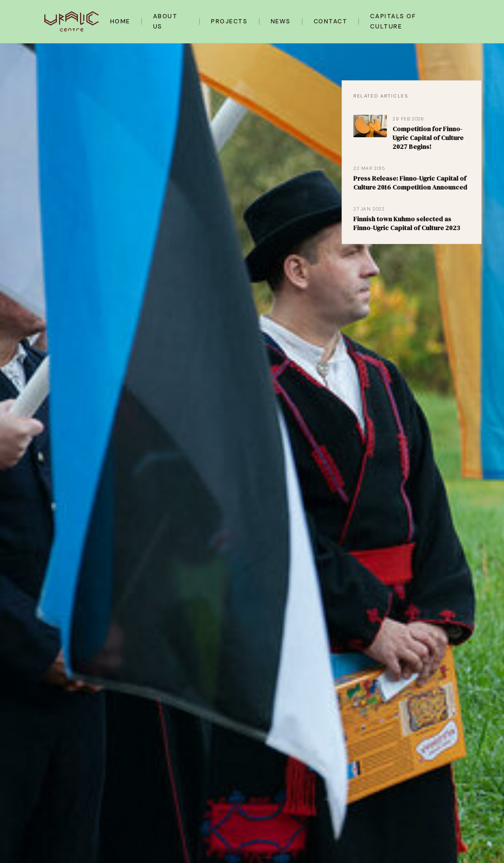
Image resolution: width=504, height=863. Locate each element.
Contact (331, 21)
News (281, 21)
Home (120, 21)
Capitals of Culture (393, 21)
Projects (229, 21)
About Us (165, 21)
